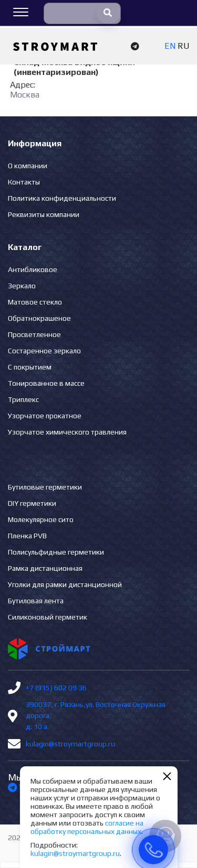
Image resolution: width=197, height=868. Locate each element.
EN (170, 46)
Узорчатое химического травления (67, 432)
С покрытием (30, 367)
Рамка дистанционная (45, 568)
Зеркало (22, 286)
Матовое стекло (35, 302)
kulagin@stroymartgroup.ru (70, 744)
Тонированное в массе (46, 383)
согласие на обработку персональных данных (87, 827)
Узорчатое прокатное (45, 416)
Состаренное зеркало (44, 351)
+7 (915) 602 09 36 (56, 688)
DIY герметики (32, 503)
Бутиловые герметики (45, 487)
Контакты (24, 182)
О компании (28, 166)
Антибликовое (33, 269)
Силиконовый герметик (48, 617)
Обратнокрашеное (39, 318)
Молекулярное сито (41, 519)
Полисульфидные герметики (56, 552)
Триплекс (23, 399)
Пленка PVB (27, 536)
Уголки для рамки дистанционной (65, 584)
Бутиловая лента (36, 601)
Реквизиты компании (44, 214)
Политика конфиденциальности (62, 198)
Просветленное (34, 334)
